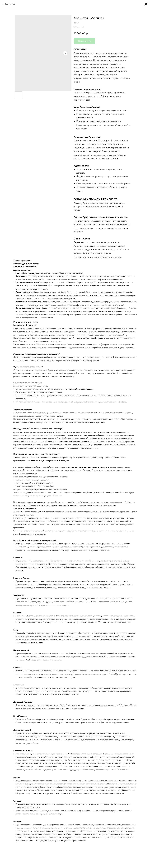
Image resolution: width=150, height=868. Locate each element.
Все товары (10, 4)
